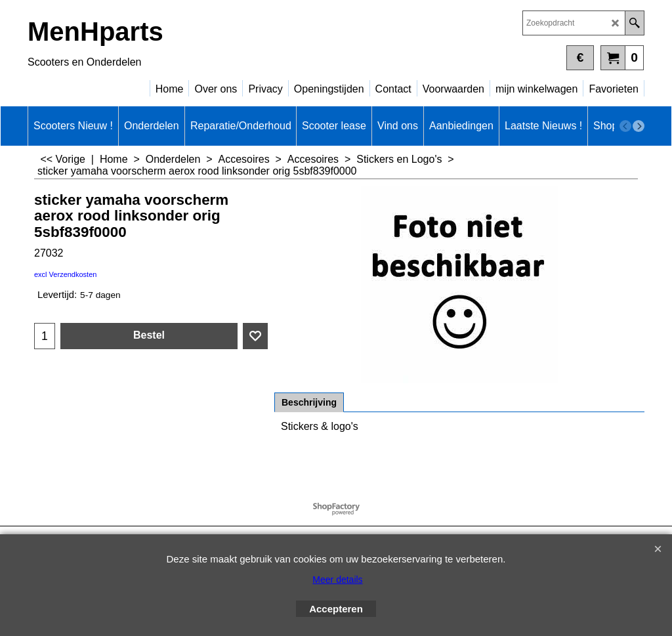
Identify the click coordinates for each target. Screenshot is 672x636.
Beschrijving (309, 402)
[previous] (625, 126)
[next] (639, 126)
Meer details (337, 580)
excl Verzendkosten (65, 274)
